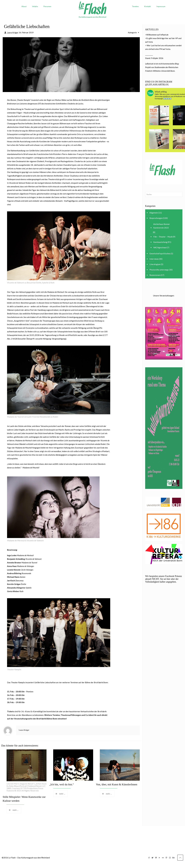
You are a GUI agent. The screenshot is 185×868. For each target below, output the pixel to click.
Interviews (154, 259)
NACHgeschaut (160, 247)
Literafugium (155, 264)
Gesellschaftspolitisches (160, 253)
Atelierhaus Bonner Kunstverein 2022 (162, 226)
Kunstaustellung (160, 242)
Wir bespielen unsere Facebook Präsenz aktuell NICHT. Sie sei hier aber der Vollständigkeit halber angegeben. (164, 579)
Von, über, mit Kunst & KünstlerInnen (117, 784)
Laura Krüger (13, 32)
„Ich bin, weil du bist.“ (62, 784)
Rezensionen (155, 275)
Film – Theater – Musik (163, 237)
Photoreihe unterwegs (159, 270)
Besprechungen (156, 218)
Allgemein (154, 213)
